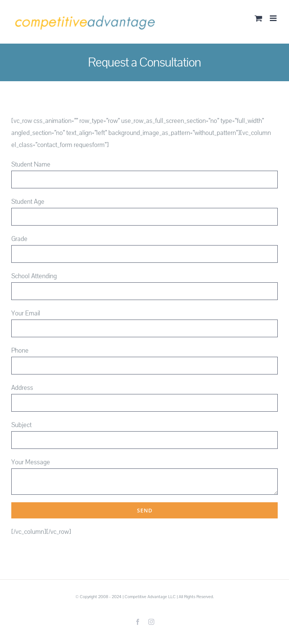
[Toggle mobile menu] (274, 18)
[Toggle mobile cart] (259, 18)
